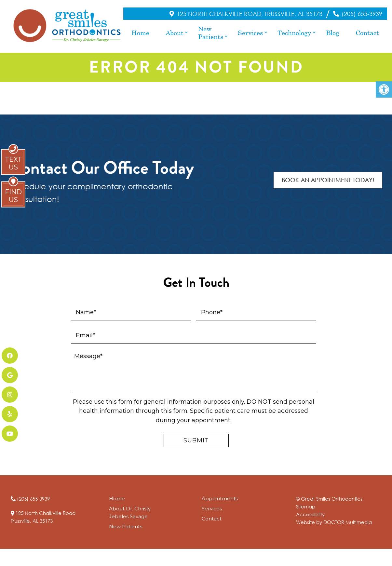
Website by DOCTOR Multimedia (334, 516)
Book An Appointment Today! (335, 174)
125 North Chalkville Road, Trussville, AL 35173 (250, 10)
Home (140, 29)
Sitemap (306, 500)
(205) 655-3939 (362, 10)
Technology (294, 29)
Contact (367, 29)
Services (250, 29)
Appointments (220, 492)
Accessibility (310, 508)
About (175, 29)
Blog (333, 29)
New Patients (211, 29)
